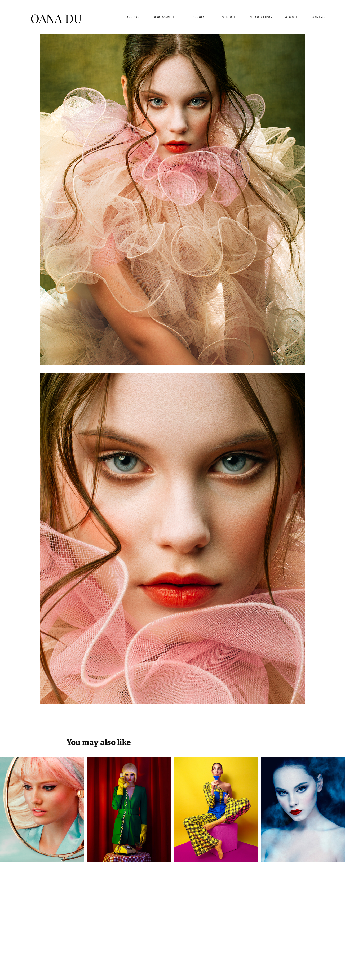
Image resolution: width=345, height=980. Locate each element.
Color (133, 17)
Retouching (260, 17)
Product (227, 17)
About (291, 17)
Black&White (165, 17)
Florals (197, 17)
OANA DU (56, 18)
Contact (319, 17)
